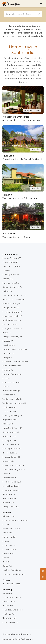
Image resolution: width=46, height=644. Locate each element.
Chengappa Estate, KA (12, 329)
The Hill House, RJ (10, 453)
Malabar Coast (9, 545)
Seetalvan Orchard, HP (12, 312)
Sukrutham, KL (8, 387)
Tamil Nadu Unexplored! (13, 610)
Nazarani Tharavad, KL (12, 374)
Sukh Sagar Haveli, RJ (11, 449)
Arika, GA (6, 270)
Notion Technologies (24, 639)
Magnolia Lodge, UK (11, 490)
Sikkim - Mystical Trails (12, 597)
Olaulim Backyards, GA (12, 287)
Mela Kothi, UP (8, 503)
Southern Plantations (12, 570)
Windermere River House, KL (14, 403)
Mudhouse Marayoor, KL (13, 366)
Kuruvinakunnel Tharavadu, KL (15, 362)
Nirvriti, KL (6, 378)
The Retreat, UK (9, 494)
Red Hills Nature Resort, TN (13, 465)
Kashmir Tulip (8, 554)
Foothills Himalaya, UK (12, 482)
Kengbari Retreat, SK (11, 457)
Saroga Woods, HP (10, 308)
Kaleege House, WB (11, 507)
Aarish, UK (7, 474)
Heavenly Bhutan (10, 602)
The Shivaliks (8, 606)
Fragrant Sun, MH (10, 420)
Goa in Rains (8, 533)
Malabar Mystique (10, 622)
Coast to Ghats (9, 549)
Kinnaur (6, 525)
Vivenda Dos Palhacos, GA (14, 295)
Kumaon (6, 541)
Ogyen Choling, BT (10, 262)
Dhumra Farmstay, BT (12, 258)
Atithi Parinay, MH (10, 407)
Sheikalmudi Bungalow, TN (14, 469)
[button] (41, 4)
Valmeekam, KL (9, 395)
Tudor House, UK (9, 498)
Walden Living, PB (10, 436)
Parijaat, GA (7, 291)
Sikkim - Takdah (9, 537)
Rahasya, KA (8, 341)
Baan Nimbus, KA (10, 324)
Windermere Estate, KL (12, 399)
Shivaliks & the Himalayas (13, 574)
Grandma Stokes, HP (11, 304)
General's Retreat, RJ (11, 445)
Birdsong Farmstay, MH (12, 416)
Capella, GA (8, 279)
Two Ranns (7, 593)
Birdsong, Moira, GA (11, 275)
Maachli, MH (8, 424)
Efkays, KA (7, 333)
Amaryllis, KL (8, 358)
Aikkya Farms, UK (10, 478)
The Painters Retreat (11, 584)
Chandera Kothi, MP (11, 432)
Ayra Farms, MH (9, 411)
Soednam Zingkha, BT (12, 266)
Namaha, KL (8, 370)
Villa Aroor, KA (8, 353)
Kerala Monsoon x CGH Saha (15, 520)
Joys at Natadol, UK (11, 486)
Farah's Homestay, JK (12, 320)
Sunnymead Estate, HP (12, 316)
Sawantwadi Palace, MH (13, 428)
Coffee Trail (7, 566)
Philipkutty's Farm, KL (11, 382)
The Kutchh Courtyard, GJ (13, 300)
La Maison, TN (8, 461)
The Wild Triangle (10, 618)
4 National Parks (9, 614)
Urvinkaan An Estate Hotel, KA (15, 349)
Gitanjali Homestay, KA (12, 337)
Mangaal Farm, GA (11, 283)
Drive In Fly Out (9, 516)
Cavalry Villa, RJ (9, 440)
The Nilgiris (7, 562)
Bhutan (6, 558)
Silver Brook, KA (9, 345)
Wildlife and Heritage (11, 529)
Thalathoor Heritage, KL (12, 391)
